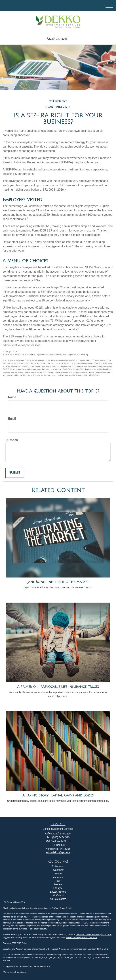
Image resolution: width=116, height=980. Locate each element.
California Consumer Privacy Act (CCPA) (94, 934)
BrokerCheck (66, 908)
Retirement (58, 866)
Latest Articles (58, 892)
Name (12, 397)
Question (12, 440)
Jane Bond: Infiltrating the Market (58, 582)
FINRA (98, 949)
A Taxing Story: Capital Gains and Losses (58, 795)
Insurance (58, 877)
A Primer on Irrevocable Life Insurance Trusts (58, 687)
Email (12, 419)
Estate (58, 874)
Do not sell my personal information (82, 937)
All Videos (58, 895)
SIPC (106, 949)
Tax (58, 881)
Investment (58, 870)
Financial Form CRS (16, 902)
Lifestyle (58, 888)
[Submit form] (15, 473)
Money (58, 884)
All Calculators (58, 899)
